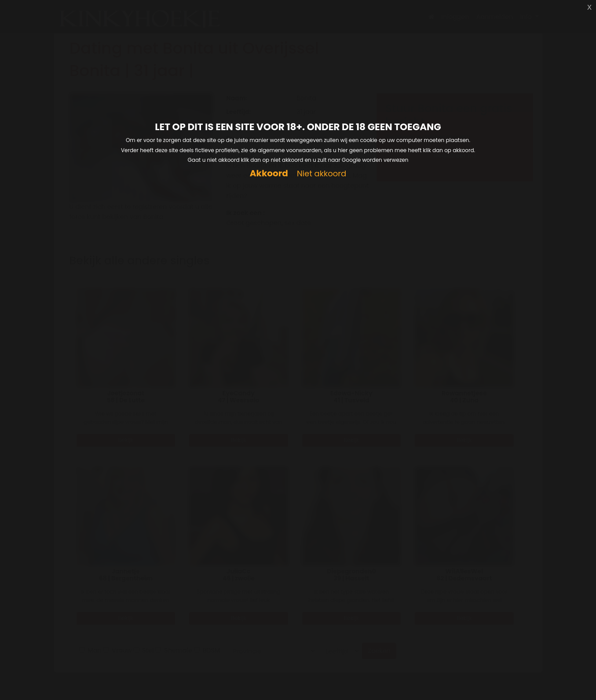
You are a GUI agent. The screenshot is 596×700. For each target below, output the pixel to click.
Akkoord (269, 173)
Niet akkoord (322, 174)
